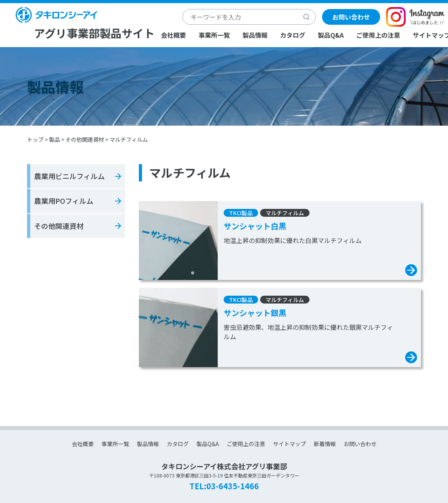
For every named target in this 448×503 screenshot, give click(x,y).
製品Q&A (331, 35)
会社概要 (173, 35)
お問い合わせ (351, 17)
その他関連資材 (85, 139)
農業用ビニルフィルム (69, 176)
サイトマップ (290, 444)
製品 (55, 139)
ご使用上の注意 (378, 35)
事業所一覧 (214, 35)
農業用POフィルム (64, 201)
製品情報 (255, 35)
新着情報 (325, 444)
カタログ (293, 35)
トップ (35, 139)
